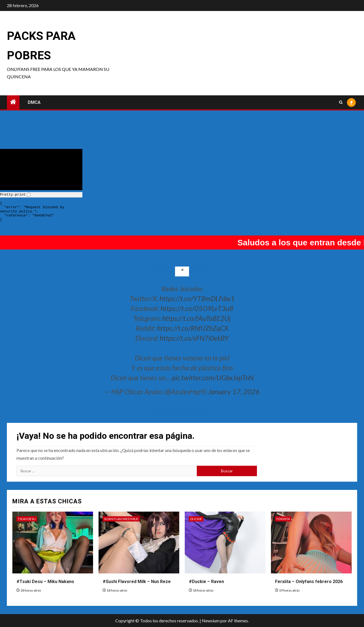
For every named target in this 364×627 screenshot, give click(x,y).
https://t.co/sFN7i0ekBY (194, 338)
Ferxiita (283, 519)
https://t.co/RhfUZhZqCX (193, 328)
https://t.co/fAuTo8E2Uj (196, 318)
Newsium (211, 621)
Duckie (196, 519)
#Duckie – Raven (206, 582)
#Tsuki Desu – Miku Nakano (45, 582)
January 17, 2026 (234, 392)
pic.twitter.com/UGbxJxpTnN (213, 378)
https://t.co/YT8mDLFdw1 (197, 298)
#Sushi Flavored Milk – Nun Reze (137, 582)
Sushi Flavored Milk (121, 519)
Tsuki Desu (27, 519)
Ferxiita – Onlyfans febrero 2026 (309, 582)
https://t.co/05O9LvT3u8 (197, 308)
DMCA (34, 102)
